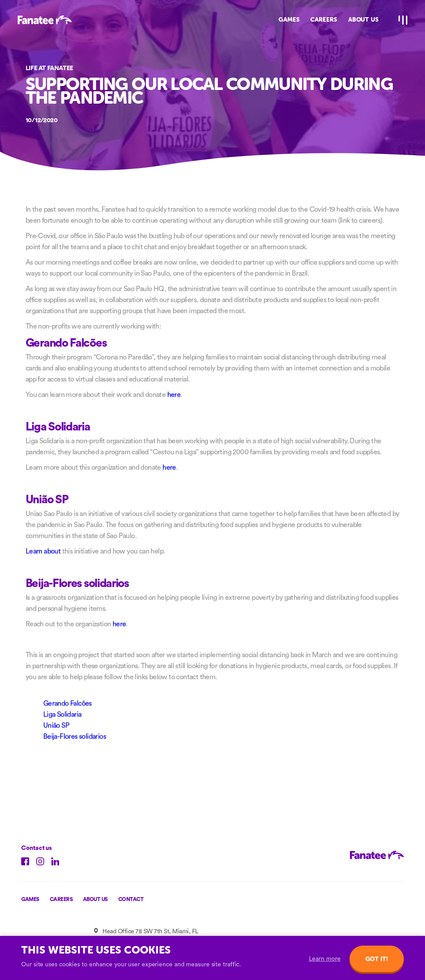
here (174, 395)
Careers (61, 899)
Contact (131, 899)
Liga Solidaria (62, 714)
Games (30, 899)
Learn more (325, 959)
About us (95, 899)
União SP (56, 726)
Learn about (43, 551)
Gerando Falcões (68, 703)
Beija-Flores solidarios (75, 737)
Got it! (377, 959)
